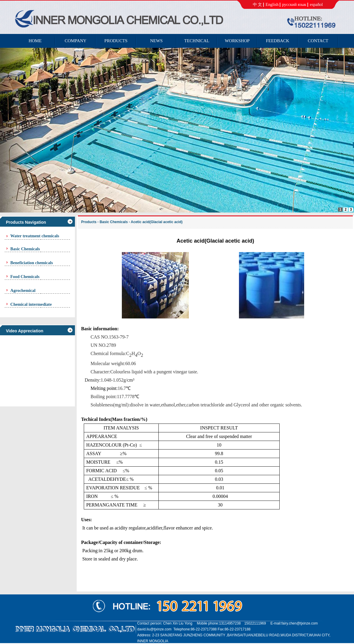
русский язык (294, 4)
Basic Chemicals (25, 249)
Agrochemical (23, 290)
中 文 (258, 4)
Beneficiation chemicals (32, 263)
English (272, 4)
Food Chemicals (25, 277)
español (316, 4)
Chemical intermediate (31, 304)
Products (89, 222)
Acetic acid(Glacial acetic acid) (156, 222)
